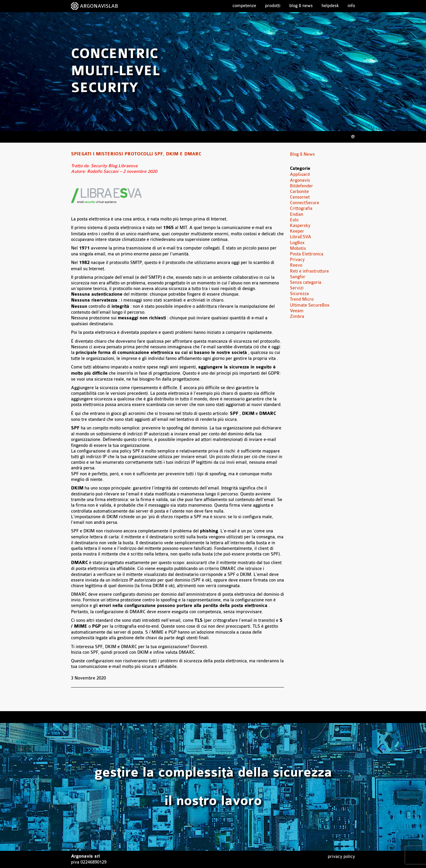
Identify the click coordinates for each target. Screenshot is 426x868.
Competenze (244, 6)
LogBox (297, 243)
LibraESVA (301, 237)
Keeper (297, 231)
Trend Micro (302, 299)
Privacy (297, 260)
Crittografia (301, 208)
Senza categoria (306, 282)
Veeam (297, 311)
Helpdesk (330, 6)
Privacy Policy (341, 857)
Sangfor (298, 277)
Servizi (297, 288)
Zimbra (297, 317)
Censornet (300, 197)
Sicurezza (299, 294)
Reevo (296, 265)
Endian (297, 214)
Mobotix (298, 248)
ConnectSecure (305, 203)
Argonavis (300, 180)
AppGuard (300, 174)
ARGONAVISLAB (99, 6)
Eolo (294, 220)
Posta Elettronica (307, 254)
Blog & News (301, 6)
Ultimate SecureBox (310, 305)
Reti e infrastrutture (309, 271)
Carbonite (299, 192)
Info (351, 6)
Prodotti (273, 6)
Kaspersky (300, 226)
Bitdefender (301, 186)
